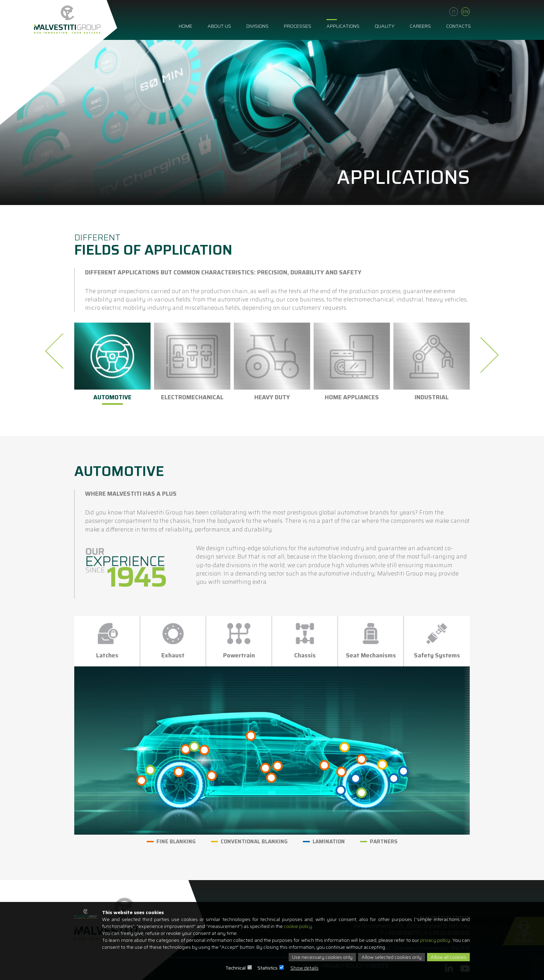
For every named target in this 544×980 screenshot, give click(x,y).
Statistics (267, 968)
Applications (343, 26)
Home (185, 26)
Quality (385, 26)
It (454, 11)
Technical (236, 968)
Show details (304, 968)
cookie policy (298, 926)
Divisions (257, 26)
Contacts (458, 26)
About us (219, 26)
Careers (420, 26)
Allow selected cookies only (392, 957)
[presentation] (56, 351)
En (465, 11)
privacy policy (435, 940)
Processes (297, 26)
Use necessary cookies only (322, 957)
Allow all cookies (448, 957)
